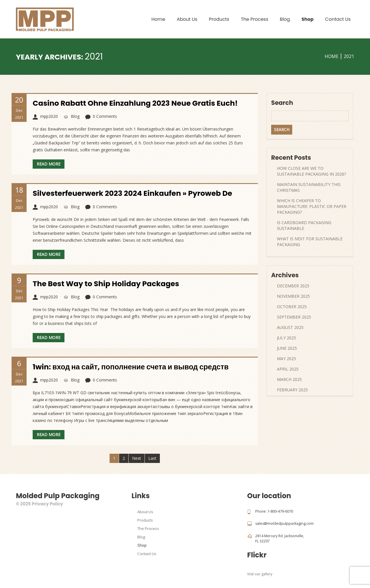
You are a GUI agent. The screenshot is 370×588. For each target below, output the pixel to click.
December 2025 (293, 286)
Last (152, 458)
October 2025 (292, 307)
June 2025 (287, 348)
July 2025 (286, 338)
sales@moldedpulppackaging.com (284, 523)
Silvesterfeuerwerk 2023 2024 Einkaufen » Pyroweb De (135, 193)
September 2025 (294, 317)
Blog (285, 19)
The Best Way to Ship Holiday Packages (108, 284)
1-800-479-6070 (280, 511)
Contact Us (338, 19)
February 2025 (292, 390)
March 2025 (289, 379)
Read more (49, 164)
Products (219, 19)
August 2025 (290, 327)
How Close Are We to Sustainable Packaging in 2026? (311, 171)
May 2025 (286, 359)
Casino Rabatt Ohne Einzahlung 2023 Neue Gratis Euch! (138, 103)
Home (158, 19)
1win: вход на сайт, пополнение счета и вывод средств (134, 367)
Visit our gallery (260, 574)
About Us (187, 19)
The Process (255, 19)
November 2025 (293, 296)
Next (137, 458)
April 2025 (288, 369)
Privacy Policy (47, 504)
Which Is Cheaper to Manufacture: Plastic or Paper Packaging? (312, 206)
